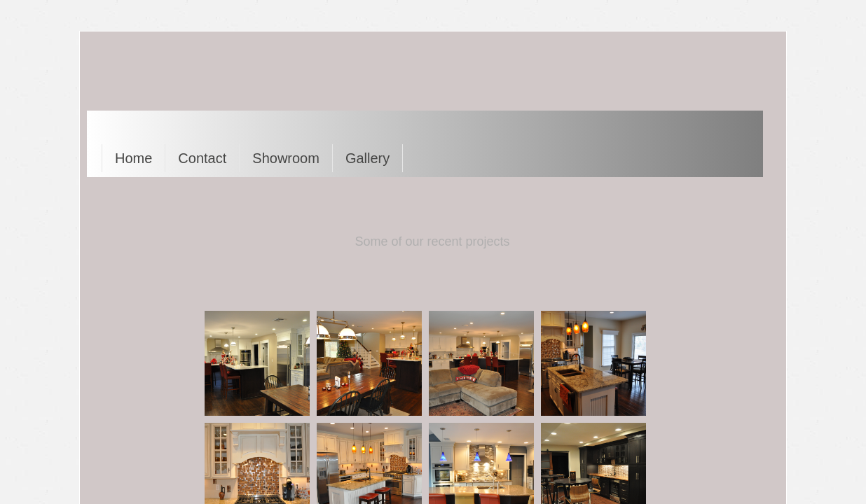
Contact (202, 158)
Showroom (286, 158)
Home (133, 158)
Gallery (367, 158)
